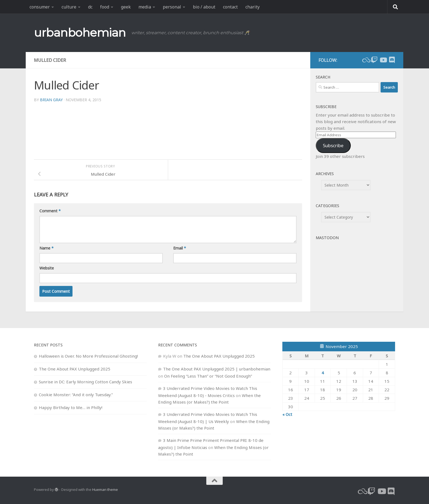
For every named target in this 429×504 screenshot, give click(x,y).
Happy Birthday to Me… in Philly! (71, 407)
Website (47, 268)
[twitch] (374, 60)
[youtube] (383, 60)
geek (126, 7)
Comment (50, 211)
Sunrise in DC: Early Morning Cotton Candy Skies (85, 382)
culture (69, 7)
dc (90, 7)
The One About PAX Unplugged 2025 (75, 369)
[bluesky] (366, 60)
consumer (40, 7)
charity (253, 7)
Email (180, 248)
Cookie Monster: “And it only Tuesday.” (76, 395)
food (105, 7)
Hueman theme (105, 489)
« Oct (287, 414)
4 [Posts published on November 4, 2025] (323, 373)
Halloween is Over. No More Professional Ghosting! (88, 356)
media (145, 7)
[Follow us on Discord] (392, 60)
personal (172, 7)
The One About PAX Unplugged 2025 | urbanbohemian (217, 369)
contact (230, 7)
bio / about (204, 7)
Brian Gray (51, 100)
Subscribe (333, 145)
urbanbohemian (80, 33)
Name (47, 248)
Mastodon (327, 238)
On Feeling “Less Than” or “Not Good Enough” (208, 376)
